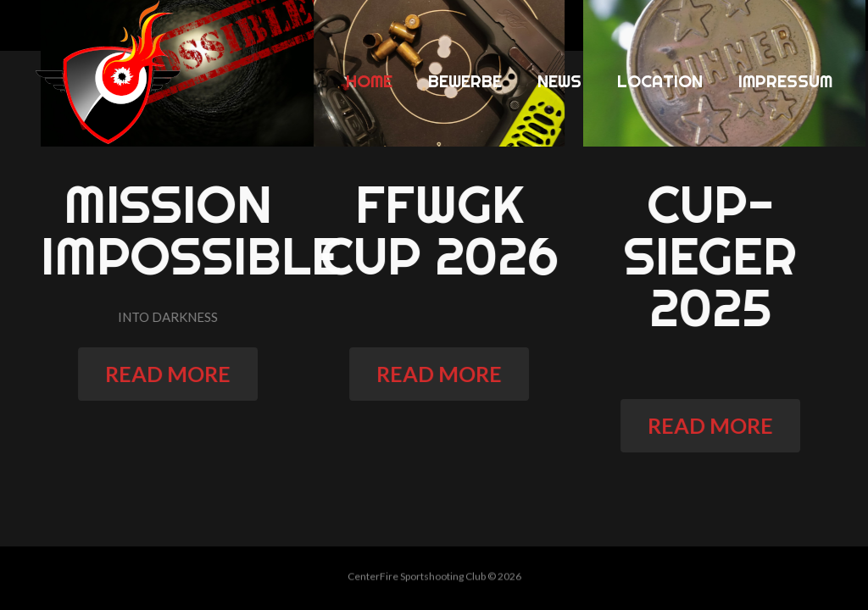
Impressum (785, 81)
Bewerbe (465, 81)
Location (660, 81)
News (559, 81)
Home (369, 81)
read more (175, 374)
